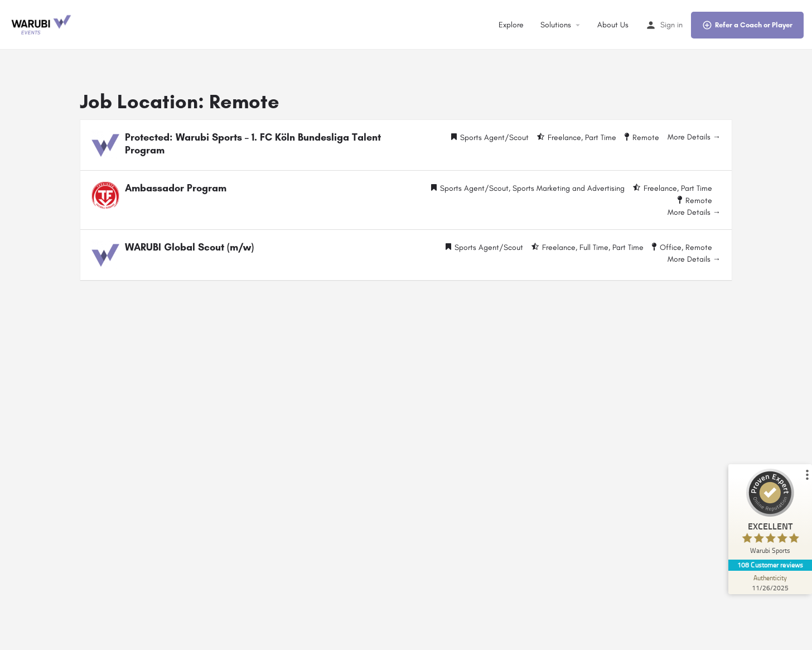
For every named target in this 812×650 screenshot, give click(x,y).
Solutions (556, 25)
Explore (511, 25)
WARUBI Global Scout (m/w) (189, 247)
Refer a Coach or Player (747, 25)
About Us (613, 25)
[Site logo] (42, 24)
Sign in (671, 25)
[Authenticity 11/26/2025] (770, 582)
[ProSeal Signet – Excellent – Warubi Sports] (770, 514)
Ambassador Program (176, 188)
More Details (694, 137)
